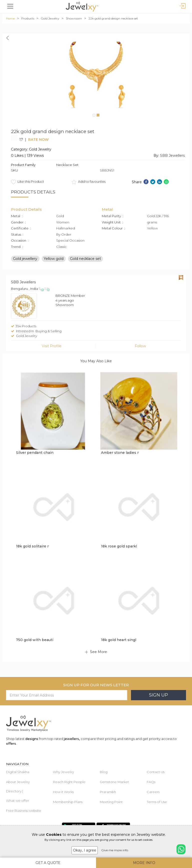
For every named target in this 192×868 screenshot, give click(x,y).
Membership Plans (68, 802)
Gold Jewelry (50, 18)
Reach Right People (69, 782)
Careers (153, 792)
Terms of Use (157, 802)
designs (32, 739)
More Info (144, 863)
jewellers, (72, 739)
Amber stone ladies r (120, 453)
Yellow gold (54, 258)
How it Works (63, 792)
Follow (140, 346)
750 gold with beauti (35, 640)
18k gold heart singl (119, 640)
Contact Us (156, 772)
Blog (104, 772)
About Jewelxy (18, 782)
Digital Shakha (18, 772)
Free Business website (24, 811)
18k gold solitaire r (32, 546)
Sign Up (158, 695)
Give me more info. (115, 850)
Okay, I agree (85, 850)
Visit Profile (52, 346)
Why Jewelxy (63, 772)
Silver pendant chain (35, 453)
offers (11, 743)
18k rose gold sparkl (119, 546)
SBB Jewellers (172, 156)
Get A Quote (48, 863)
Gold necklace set (85, 258)
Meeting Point (111, 802)
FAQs (151, 782)
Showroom (74, 18)
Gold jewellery (25, 258)
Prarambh (108, 792)
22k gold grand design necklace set (113, 18)
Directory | (14, 791)
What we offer (17, 801)
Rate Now (38, 140)
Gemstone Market (114, 782)
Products (28, 18)
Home (10, 18)
